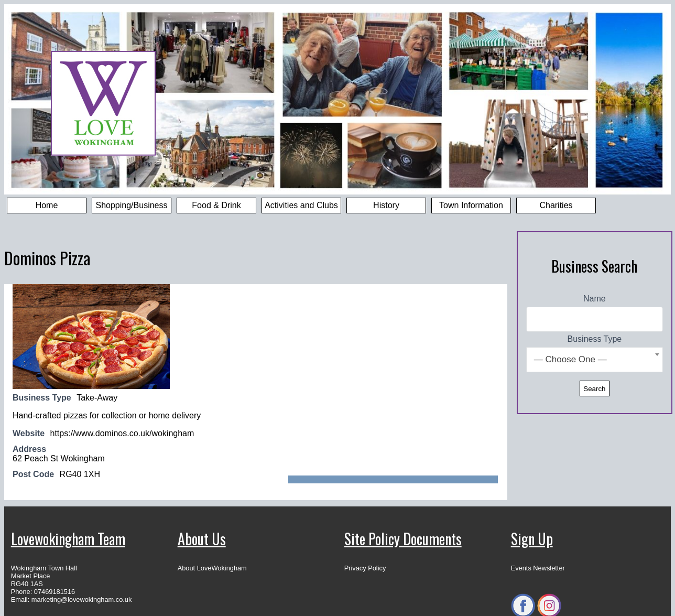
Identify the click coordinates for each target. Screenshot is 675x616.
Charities (556, 205)
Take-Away (97, 398)
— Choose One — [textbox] (570, 359)
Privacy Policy (365, 568)
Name (595, 299)
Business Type (595, 339)
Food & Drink (216, 205)
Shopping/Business (132, 205)
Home (47, 205)
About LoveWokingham (212, 568)
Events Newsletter (538, 568)
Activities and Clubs (301, 205)
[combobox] (595, 360)
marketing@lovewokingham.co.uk (82, 599)
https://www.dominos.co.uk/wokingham (122, 433)
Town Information (471, 205)
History (386, 205)
